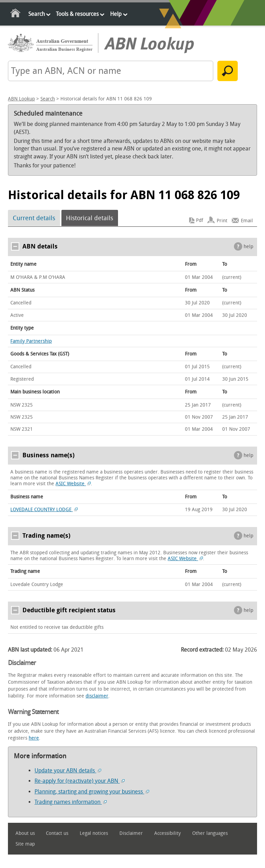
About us (25, 833)
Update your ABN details (68, 771)
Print (222, 220)
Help (116, 14)
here (34, 738)
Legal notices (94, 833)
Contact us (57, 833)
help (248, 247)
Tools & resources (77, 14)
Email (247, 220)
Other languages (210, 833)
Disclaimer (131, 833)
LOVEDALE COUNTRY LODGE (44, 510)
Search (37, 14)
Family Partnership (31, 341)
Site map (25, 844)
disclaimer (97, 696)
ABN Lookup (21, 99)
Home (16, 14)
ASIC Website (73, 484)
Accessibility (168, 833)
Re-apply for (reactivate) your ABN (80, 781)
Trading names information (71, 802)
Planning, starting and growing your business (92, 792)
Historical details (90, 218)
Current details (34, 218)
